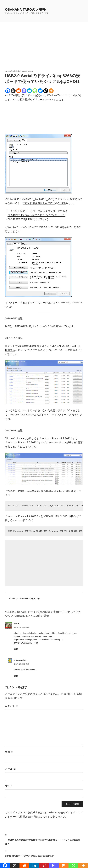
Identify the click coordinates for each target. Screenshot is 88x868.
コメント (12, 706)
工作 (38, 599)
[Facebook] (8, 91)
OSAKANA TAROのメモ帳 (25, 9)
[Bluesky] (40, 91)
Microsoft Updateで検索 (18, 438)
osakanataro (27, 71)
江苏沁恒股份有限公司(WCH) (39, 203)
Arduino (12, 599)
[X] (13, 91)
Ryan (17, 624)
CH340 (62, 203)
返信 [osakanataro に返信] (16, 676)
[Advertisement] (44, 49)
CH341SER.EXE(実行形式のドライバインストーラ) (36, 215)
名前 (9, 752)
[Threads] (46, 91)
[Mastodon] (24, 91)
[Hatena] (29, 91)
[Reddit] (19, 91)
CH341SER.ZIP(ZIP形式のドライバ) (28, 219)
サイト (9, 786)
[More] (51, 91)
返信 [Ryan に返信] (16, 649)
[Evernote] (35, 91)
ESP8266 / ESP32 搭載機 (26, 599)
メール (10, 769)
